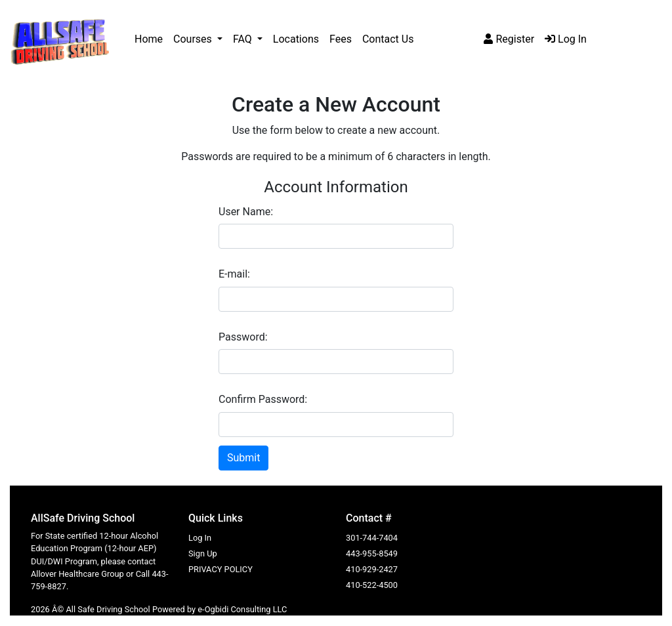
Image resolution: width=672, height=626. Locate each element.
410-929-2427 (372, 569)
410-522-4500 (372, 585)
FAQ (244, 39)
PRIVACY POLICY (220, 569)
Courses (194, 39)
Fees (341, 39)
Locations (296, 39)
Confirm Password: (263, 399)
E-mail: (234, 274)
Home (149, 39)
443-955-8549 (372, 553)
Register (509, 39)
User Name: (246, 212)
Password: (243, 337)
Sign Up (203, 553)
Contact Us (388, 39)
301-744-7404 (372, 538)
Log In (566, 39)
